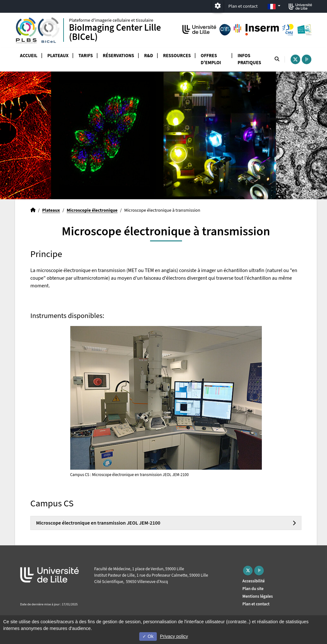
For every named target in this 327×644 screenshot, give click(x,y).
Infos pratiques (249, 59)
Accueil (29, 56)
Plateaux (58, 56)
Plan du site (253, 589)
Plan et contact (243, 6)
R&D (148, 56)
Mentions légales (258, 596)
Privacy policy (174, 636)
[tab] (166, 523)
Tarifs (86, 56)
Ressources (177, 56)
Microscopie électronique (92, 210)
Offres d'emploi (211, 59)
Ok (148, 636)
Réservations (118, 56)
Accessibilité (254, 581)
